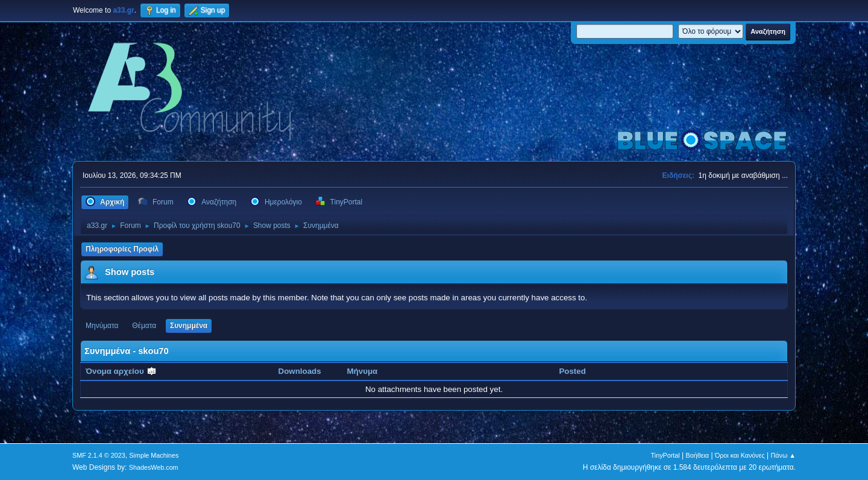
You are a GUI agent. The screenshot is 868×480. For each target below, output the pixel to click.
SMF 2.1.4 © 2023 (99, 455)
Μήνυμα (363, 371)
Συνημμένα (189, 326)
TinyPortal (665, 455)
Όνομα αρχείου (121, 371)
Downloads (300, 371)
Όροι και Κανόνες (740, 455)
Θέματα (144, 326)
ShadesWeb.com (154, 467)
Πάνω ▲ (784, 455)
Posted (572, 371)
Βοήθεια (697, 455)
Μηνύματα (102, 326)
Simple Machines (154, 455)
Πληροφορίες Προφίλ (122, 249)
